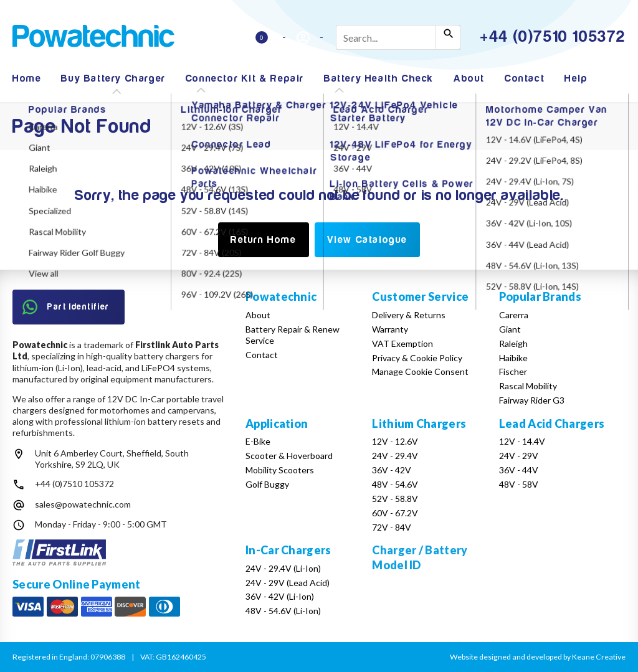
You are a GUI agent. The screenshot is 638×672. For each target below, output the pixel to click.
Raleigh (513, 343)
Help (576, 78)
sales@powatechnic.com (83, 504)
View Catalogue (367, 240)
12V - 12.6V (395, 441)
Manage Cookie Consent (420, 371)
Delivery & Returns (409, 315)
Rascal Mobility (528, 386)
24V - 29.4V (395, 456)
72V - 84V (392, 527)
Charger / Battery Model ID (420, 557)
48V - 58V (519, 484)
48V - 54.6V (395, 484)
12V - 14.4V (522, 441)
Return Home (264, 240)
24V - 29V (519, 456)
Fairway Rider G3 (532, 400)
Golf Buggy (267, 484)
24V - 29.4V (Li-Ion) (283, 568)
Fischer (513, 371)
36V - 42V (392, 470)
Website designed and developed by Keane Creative (538, 657)
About (469, 78)
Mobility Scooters (280, 470)
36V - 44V (519, 470)
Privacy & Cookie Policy (417, 358)
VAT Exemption (402, 343)
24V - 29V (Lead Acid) (288, 583)
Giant (510, 329)
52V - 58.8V (395, 499)
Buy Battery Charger (113, 78)
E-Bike (258, 441)
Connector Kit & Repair (245, 78)
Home (27, 78)
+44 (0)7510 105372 (74, 484)
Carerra (514, 315)
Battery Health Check (379, 78)
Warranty (390, 329)
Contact (525, 78)
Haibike (513, 358)
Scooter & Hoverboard (289, 456)
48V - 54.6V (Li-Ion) (283, 611)
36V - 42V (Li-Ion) (280, 596)
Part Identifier (66, 307)
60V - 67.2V (395, 513)
